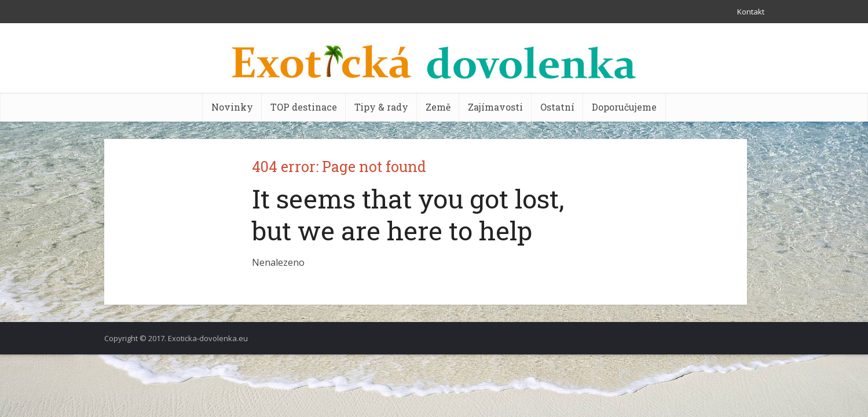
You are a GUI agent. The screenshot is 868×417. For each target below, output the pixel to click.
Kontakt (751, 12)
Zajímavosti (495, 107)
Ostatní (557, 107)
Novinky (232, 107)
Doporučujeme (624, 107)
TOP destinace (304, 107)
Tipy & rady (381, 107)
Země (438, 107)
